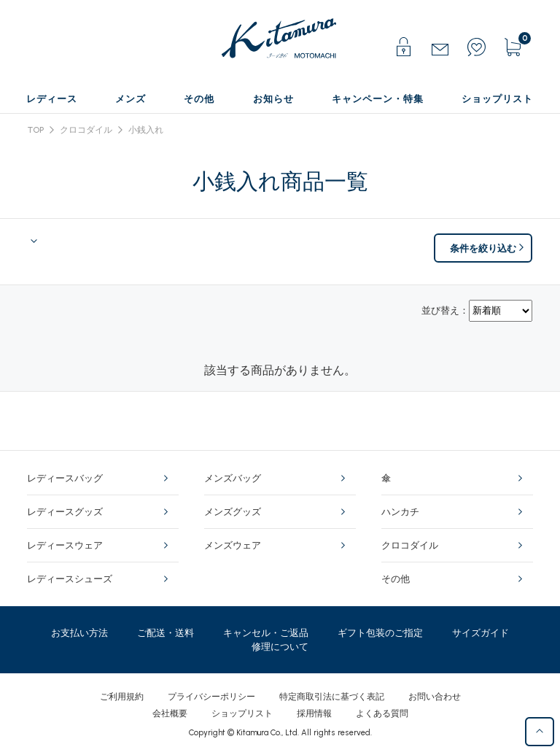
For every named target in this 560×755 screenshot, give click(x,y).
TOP (36, 130)
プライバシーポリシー (211, 697)
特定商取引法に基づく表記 (332, 697)
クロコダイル (86, 130)
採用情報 (314, 713)
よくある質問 (382, 713)
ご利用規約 (122, 697)
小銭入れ (146, 130)
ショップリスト (242, 713)
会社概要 (170, 713)
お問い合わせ (435, 697)
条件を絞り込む (483, 248)
